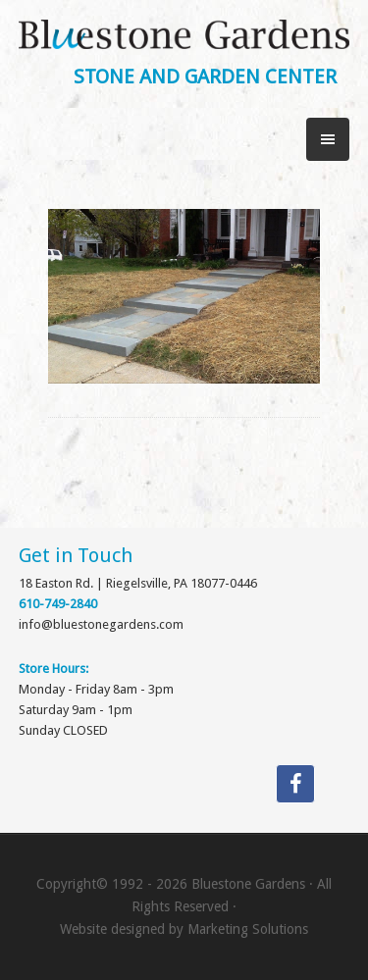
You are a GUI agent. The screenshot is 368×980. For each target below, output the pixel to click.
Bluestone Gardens (184, 41)
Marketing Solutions (248, 929)
